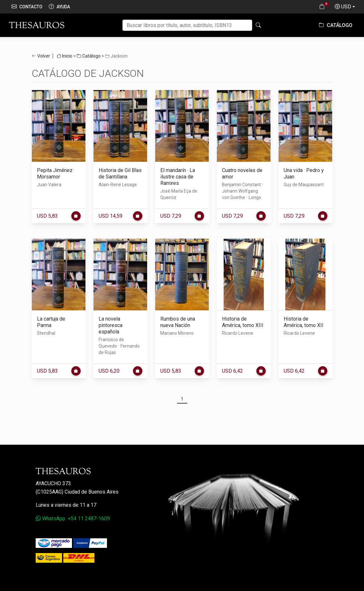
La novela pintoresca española (111, 325)
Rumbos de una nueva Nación (178, 322)
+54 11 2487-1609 (89, 518)
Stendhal (46, 333)
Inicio (64, 56)
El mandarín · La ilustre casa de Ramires (178, 177)
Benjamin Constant (241, 185)
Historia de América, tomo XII (304, 322)
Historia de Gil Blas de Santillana (120, 173)
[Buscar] (187, 25)
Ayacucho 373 (53, 483)
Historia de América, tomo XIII (243, 322)
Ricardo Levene (238, 333)
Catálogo (336, 25)
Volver (44, 56)
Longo (255, 197)
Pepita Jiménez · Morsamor (56, 173)
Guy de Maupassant (304, 185)
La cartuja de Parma (51, 322)
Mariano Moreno (177, 333)
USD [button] (343, 7)
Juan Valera (49, 185)
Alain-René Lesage (118, 185)
